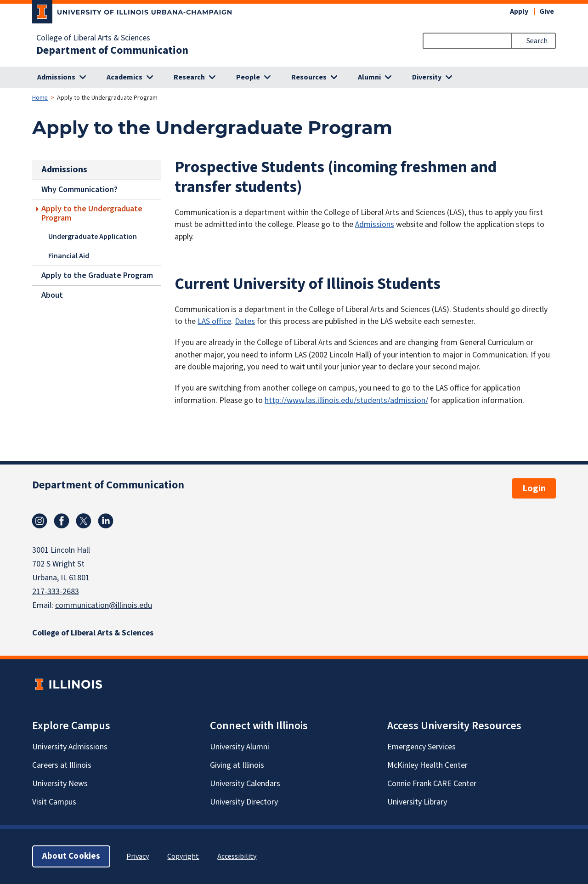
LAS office (214, 321)
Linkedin (106, 521)
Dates (245, 321)
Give (547, 11)
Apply (519, 11)
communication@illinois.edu (104, 605)
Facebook (62, 521)
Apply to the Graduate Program (97, 275)
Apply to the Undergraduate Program (92, 213)
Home (40, 98)
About (52, 295)
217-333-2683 (56, 592)
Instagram (40, 521)
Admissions (375, 224)
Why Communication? (79, 189)
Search (537, 41)
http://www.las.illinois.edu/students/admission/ (346, 400)
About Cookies (71, 856)
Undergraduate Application (93, 237)
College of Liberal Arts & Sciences (93, 38)
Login (534, 488)
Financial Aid (69, 255)
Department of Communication (112, 51)
